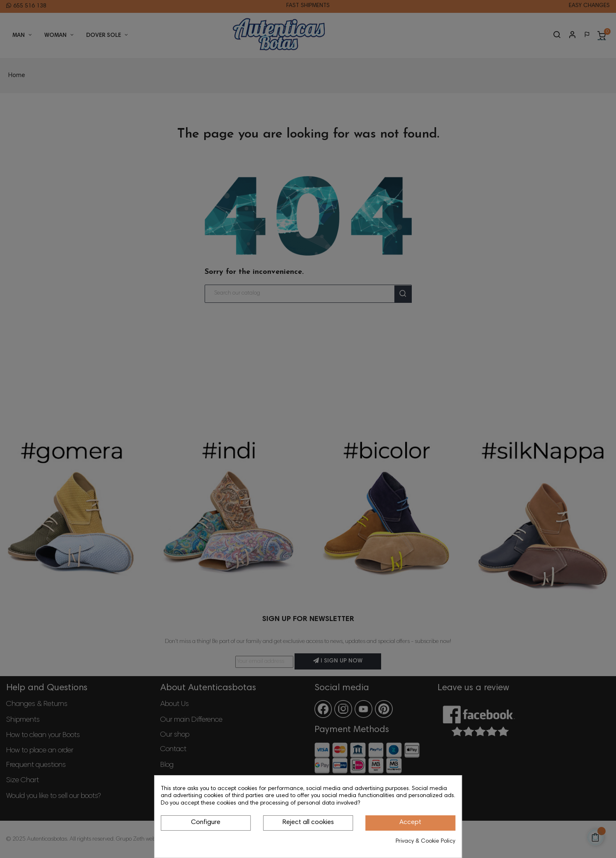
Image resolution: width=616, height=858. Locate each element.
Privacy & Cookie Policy (425, 841)
